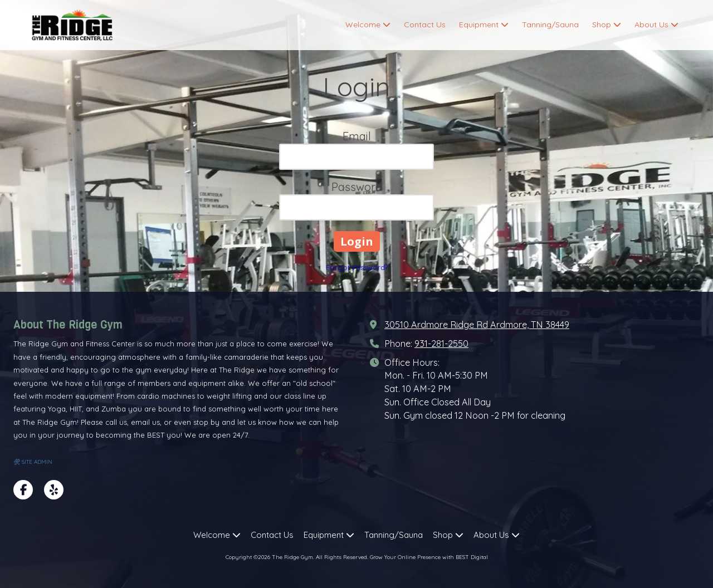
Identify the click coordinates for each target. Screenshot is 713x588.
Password (357, 187)
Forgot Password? (357, 267)
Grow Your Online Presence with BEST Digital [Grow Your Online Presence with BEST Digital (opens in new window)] (429, 557)
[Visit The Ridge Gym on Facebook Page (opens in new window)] (23, 490)
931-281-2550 (441, 344)
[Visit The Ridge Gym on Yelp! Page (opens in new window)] (54, 490)
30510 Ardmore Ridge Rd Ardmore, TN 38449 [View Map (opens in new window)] (477, 325)
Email (357, 136)
